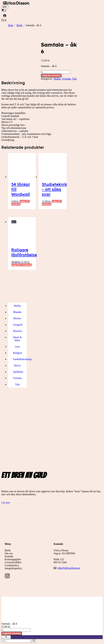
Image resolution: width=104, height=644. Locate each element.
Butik (20, 25)
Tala (74, 79)
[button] (4, 21)
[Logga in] (52, 16)
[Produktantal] (56, 72)
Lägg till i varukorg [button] (22, 265)
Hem (11, 25)
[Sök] (34, 641)
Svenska (66, 79)
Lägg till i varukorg (51, 76)
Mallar (57, 79)
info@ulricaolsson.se (69, 568)
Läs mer (6, 503)
